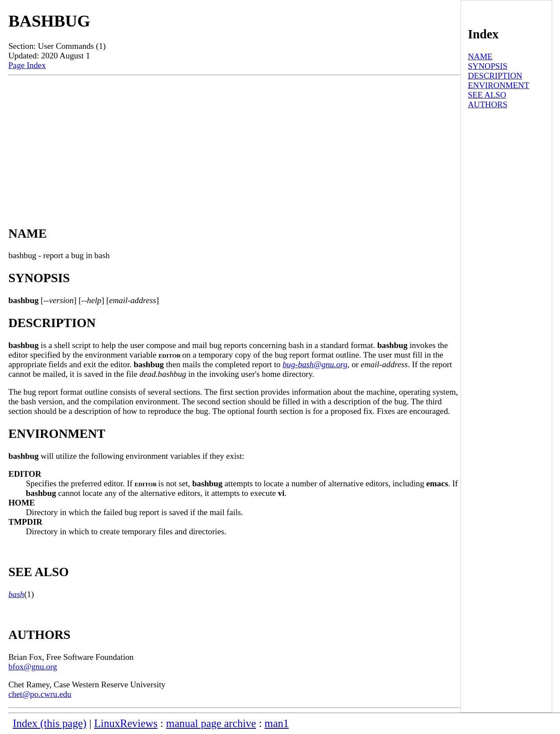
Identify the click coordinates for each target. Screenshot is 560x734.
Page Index (27, 65)
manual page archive (211, 723)
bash (16, 594)
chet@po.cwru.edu (40, 694)
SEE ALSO (487, 95)
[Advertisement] (234, 141)
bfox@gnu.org (33, 667)
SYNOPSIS (488, 66)
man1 (277, 723)
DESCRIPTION (495, 76)
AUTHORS (488, 104)
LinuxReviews (126, 723)
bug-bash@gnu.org (315, 364)
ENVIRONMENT (499, 85)
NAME (480, 56)
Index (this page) (50, 723)
